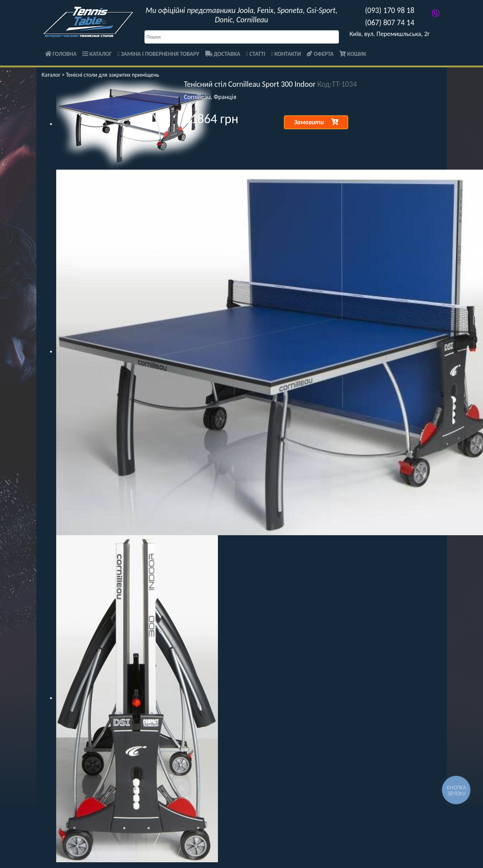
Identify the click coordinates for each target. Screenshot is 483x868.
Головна (61, 54)
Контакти (286, 54)
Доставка (223, 54)
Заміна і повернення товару (158, 54)
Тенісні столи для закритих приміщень (113, 75)
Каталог (97, 54)
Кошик (353, 54)
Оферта (320, 54)
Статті (256, 54)
